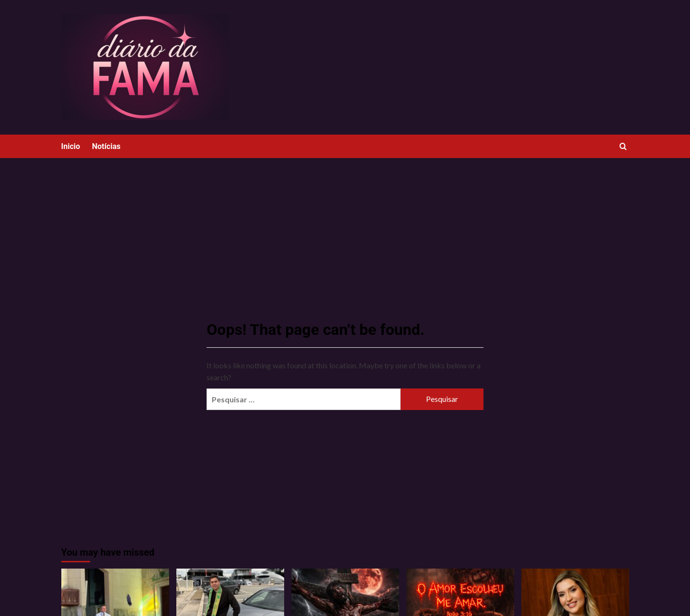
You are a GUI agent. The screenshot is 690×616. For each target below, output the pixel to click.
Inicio (71, 146)
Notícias (106, 146)
